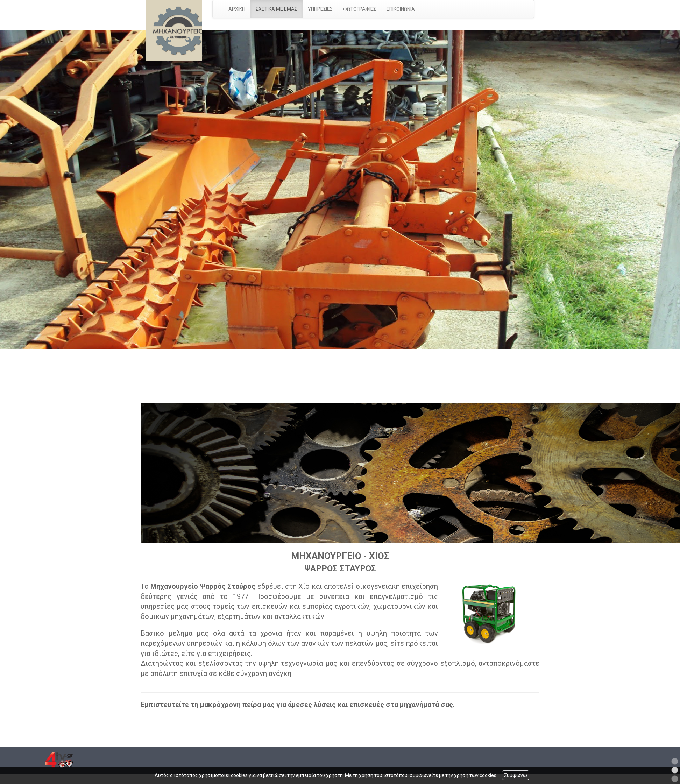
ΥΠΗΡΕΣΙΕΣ (320, 9)
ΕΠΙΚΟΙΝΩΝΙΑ (401, 9)
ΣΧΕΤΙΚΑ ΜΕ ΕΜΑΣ (277, 9)
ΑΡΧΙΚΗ (237, 9)
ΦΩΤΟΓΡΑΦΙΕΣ (360, 9)
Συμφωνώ (516, 775)
